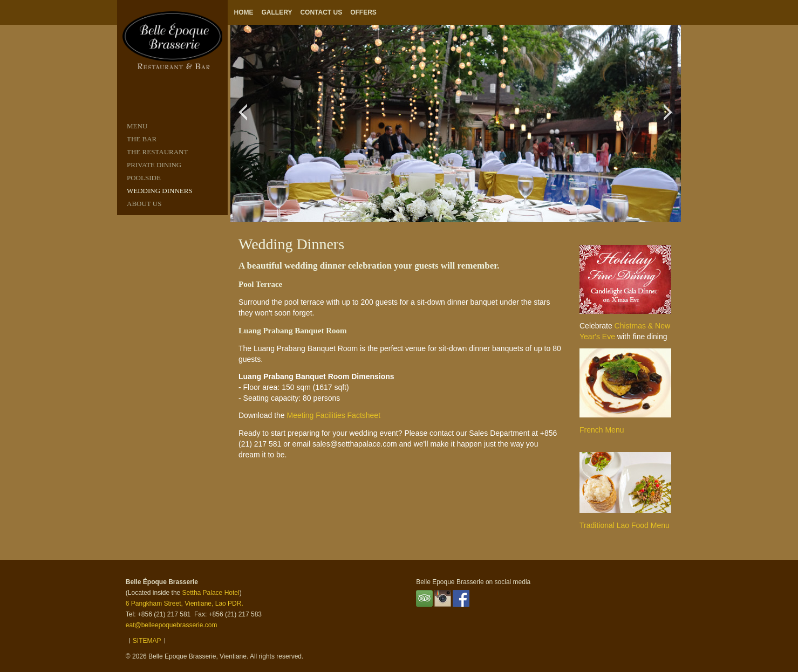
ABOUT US (144, 204)
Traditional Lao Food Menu (625, 525)
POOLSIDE (144, 178)
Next (671, 118)
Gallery (277, 12)
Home (244, 12)
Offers (363, 12)
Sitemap (147, 641)
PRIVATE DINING (154, 165)
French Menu (602, 430)
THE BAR (142, 139)
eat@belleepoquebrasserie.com (172, 625)
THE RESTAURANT (157, 152)
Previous (246, 118)
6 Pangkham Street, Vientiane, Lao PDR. (185, 604)
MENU (137, 126)
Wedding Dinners (160, 191)
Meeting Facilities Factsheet (334, 415)
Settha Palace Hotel (211, 593)
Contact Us (321, 12)
